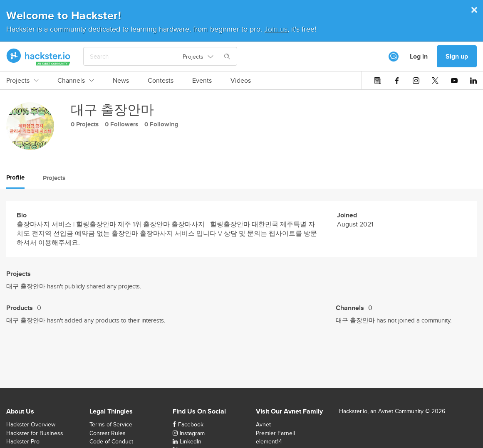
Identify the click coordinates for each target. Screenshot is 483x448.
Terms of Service (111, 424)
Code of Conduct (111, 441)
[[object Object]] (394, 57)
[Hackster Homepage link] (38, 57)
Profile (15, 177)
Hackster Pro (23, 441)
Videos (241, 81)
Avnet (263, 424)
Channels (76, 81)
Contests (161, 81)
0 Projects (85, 124)
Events (202, 81)
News (121, 81)
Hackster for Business (35, 433)
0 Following (161, 124)
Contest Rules (108, 433)
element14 (269, 441)
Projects (22, 81)
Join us (276, 29)
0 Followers (121, 124)
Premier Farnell (275, 433)
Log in (419, 56)
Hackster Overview (31, 424)
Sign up (457, 56)
